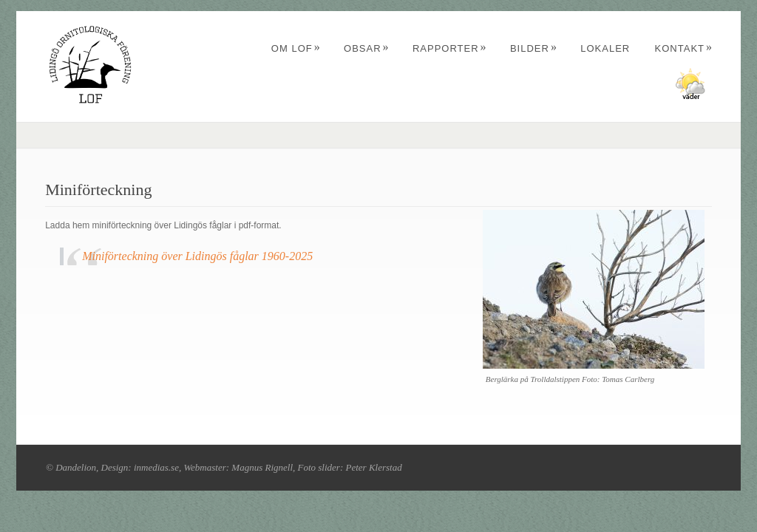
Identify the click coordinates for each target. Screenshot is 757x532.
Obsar (367, 48)
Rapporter (450, 48)
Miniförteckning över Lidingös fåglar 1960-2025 (197, 256)
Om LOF (296, 48)
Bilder (534, 48)
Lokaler (605, 48)
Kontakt (684, 48)
